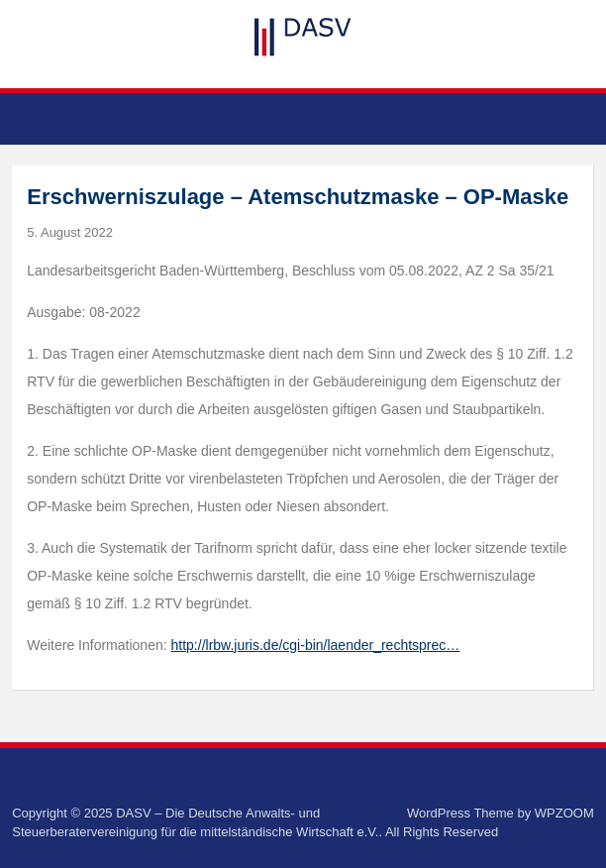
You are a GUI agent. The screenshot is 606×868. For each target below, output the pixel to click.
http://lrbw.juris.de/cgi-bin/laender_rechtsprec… (316, 645)
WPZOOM (564, 813)
